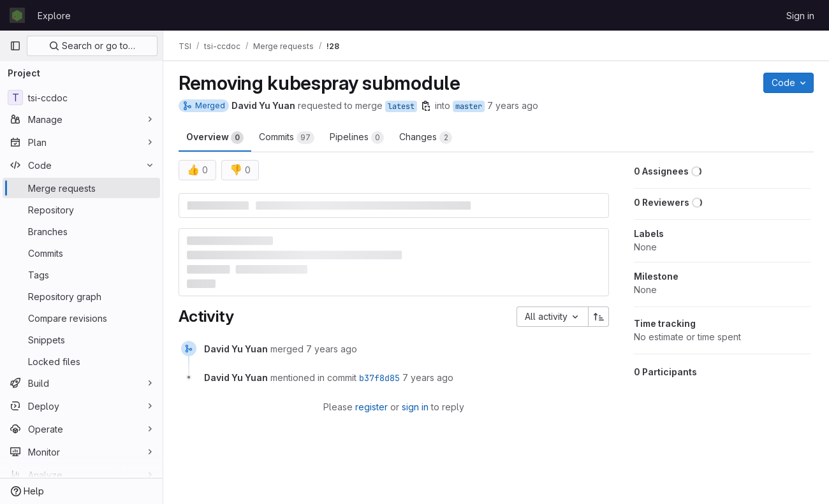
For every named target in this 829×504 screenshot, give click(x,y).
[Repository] (81, 210)
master (469, 106)
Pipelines (357, 138)
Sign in (800, 16)
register (371, 407)
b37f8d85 (379, 378)
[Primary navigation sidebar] (15, 46)
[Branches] (81, 231)
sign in (415, 407)
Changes (426, 138)
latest (401, 106)
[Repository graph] (81, 296)
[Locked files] (81, 361)
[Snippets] (81, 340)
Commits (287, 138)
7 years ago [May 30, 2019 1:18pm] (513, 105)
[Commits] (81, 253)
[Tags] (81, 275)
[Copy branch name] (426, 106)
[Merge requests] (81, 188)
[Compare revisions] (81, 318)
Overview (215, 138)
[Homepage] (17, 15)
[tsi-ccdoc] (81, 97)
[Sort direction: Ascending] (599, 317)
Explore (54, 16)
